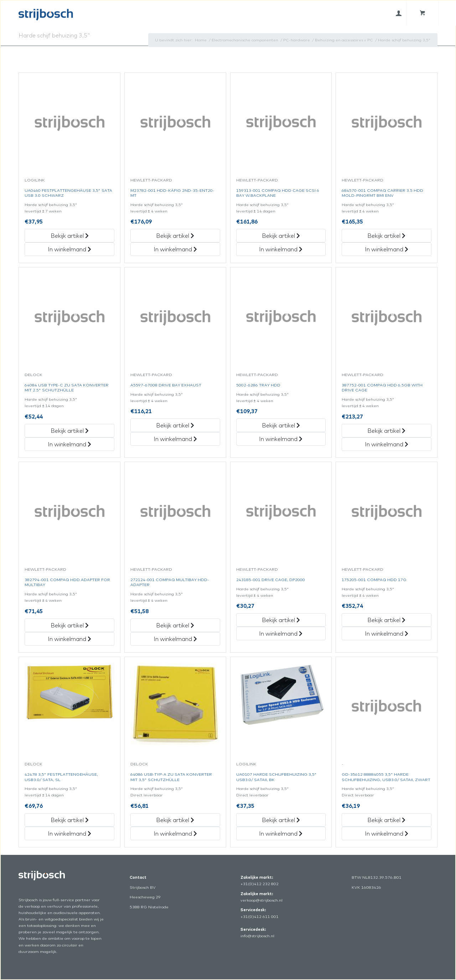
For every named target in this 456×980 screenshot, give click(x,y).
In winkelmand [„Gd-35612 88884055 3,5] (387, 833)
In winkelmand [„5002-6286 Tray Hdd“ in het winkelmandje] (281, 439)
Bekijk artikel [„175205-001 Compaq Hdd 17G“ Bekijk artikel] (386, 620)
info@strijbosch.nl (257, 936)
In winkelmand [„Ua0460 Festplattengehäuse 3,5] (69, 249)
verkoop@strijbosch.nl (261, 900)
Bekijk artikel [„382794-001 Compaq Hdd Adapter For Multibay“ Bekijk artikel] (70, 625)
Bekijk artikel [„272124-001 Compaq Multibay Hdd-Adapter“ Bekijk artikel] (175, 625)
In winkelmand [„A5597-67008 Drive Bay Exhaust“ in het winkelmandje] (175, 439)
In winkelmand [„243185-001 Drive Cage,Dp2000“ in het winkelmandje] (281, 633)
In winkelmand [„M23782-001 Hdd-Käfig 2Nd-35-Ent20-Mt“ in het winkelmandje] (175, 249)
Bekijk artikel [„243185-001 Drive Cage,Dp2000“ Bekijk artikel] (281, 620)
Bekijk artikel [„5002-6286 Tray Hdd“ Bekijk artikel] (281, 425)
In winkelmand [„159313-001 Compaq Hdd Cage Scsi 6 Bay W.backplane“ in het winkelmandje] (281, 249)
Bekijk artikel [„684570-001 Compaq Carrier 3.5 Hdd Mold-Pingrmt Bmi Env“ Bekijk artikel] (386, 236)
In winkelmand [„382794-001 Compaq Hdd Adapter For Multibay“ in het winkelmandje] (69, 639)
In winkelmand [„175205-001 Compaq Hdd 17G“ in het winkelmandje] (387, 633)
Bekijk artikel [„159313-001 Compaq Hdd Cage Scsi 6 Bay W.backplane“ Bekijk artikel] (281, 236)
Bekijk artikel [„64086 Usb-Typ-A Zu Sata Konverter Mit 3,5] (175, 820)
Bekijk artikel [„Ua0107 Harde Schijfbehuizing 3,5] (281, 820)
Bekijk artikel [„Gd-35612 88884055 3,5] (386, 820)
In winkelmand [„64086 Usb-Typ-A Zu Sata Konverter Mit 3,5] (175, 833)
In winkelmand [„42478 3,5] (69, 833)
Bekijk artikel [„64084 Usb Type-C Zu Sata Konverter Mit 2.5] (70, 431)
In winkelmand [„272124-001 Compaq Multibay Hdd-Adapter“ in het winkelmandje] (175, 639)
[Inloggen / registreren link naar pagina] (399, 13)
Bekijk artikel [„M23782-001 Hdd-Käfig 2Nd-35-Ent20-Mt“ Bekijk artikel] (175, 236)
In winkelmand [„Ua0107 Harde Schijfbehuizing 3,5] (281, 833)
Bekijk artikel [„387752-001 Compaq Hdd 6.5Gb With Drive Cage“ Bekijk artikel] (386, 431)
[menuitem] (399, 13)
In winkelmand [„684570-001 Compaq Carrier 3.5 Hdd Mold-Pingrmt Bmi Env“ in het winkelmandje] (387, 249)
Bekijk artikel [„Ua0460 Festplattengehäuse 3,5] (70, 236)
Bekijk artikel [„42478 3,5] (70, 820)
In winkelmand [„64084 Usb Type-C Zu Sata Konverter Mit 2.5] (69, 444)
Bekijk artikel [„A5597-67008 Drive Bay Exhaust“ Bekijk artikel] (175, 425)
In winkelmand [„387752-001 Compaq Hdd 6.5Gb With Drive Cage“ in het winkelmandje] (387, 444)
